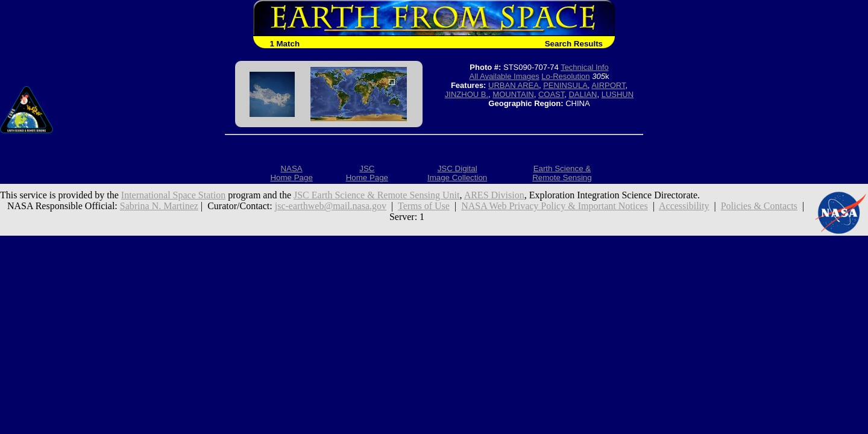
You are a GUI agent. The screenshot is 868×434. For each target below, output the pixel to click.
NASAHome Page (291, 173)
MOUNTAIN (513, 94)
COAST (551, 94)
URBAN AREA (514, 85)
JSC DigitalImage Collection (457, 173)
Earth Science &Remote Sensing (562, 173)
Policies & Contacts (759, 206)
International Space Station (173, 195)
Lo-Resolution (565, 76)
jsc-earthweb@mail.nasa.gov (331, 206)
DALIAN (583, 94)
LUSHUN (618, 94)
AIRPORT (608, 85)
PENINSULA (565, 85)
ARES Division (494, 195)
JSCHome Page (367, 173)
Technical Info (585, 67)
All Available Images (505, 76)
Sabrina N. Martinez (159, 206)
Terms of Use (424, 206)
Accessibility (684, 206)
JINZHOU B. (467, 94)
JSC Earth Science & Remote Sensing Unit (377, 195)
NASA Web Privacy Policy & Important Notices (555, 206)
